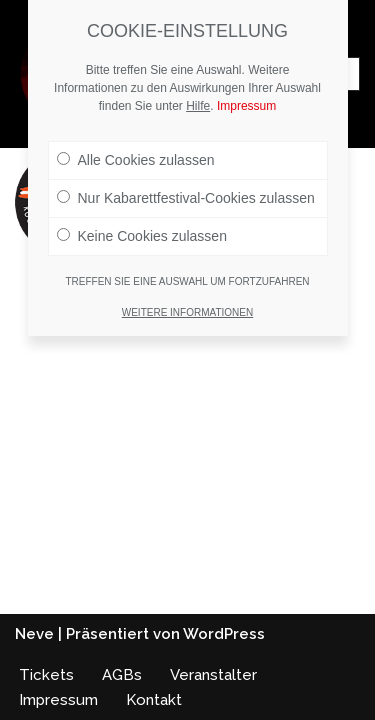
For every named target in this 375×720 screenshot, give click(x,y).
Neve (34, 634)
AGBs (122, 675)
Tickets (46, 675)
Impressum (58, 700)
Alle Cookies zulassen (136, 160)
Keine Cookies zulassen (142, 236)
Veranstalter (213, 675)
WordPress (224, 634)
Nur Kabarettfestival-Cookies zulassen (186, 198)
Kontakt (154, 700)
